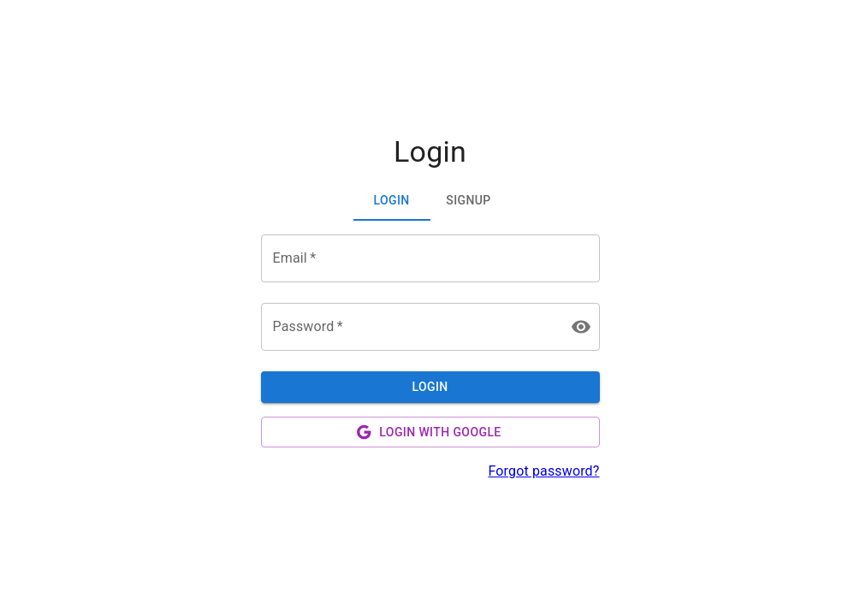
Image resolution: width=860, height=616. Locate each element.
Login (430, 387)
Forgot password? (543, 471)
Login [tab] (391, 200)
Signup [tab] (468, 200)
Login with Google (428, 432)
